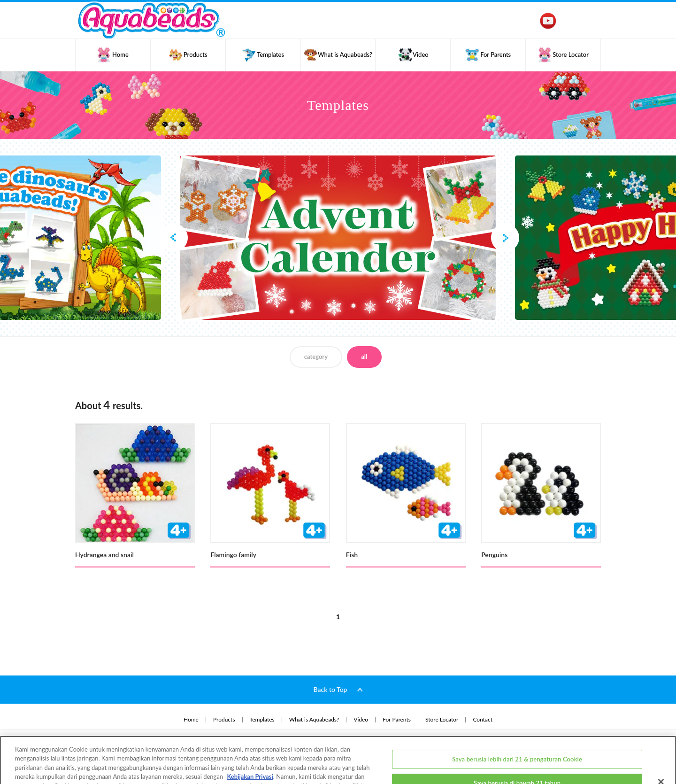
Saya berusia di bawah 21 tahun (517, 748)
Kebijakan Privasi (250, 742)
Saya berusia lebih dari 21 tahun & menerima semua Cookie (517, 772)
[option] (338, 238)
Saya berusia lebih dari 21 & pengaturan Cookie (517, 724)
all (364, 357)
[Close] (661, 746)
